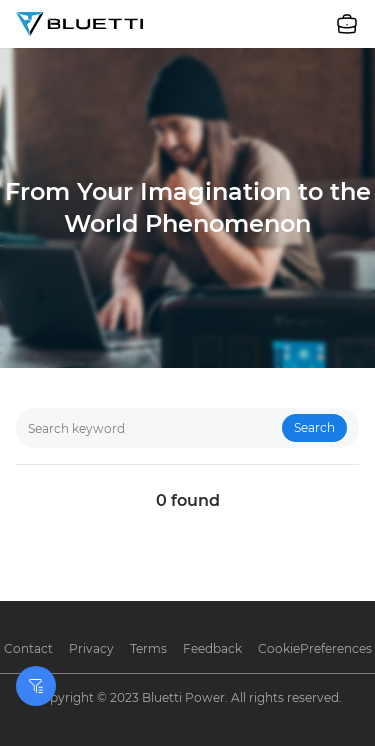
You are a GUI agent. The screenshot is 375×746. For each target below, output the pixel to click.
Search (314, 427)
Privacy (91, 648)
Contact (28, 648)
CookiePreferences (315, 648)
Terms (148, 648)
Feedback (212, 648)
